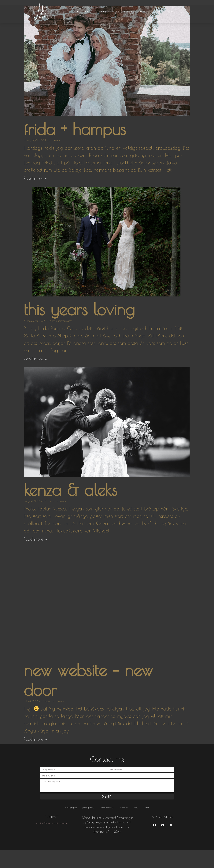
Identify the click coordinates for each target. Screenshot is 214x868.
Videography (82, 12)
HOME (171, 12)
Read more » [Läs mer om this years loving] (35, 377)
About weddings (124, 12)
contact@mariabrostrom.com (52, 842)
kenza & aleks (71, 508)
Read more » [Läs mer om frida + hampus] (35, 197)
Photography (102, 12)
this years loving (79, 328)
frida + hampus (75, 147)
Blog (158, 12)
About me (144, 12)
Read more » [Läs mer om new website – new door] (35, 757)
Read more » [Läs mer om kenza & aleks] (35, 557)
